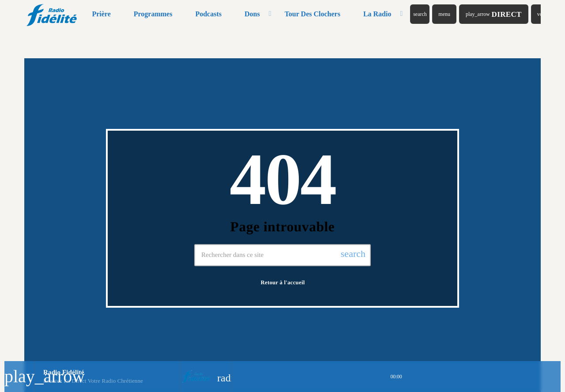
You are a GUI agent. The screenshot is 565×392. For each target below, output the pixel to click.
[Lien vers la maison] (52, 14)
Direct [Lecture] (494, 14)
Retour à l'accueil (283, 283)
